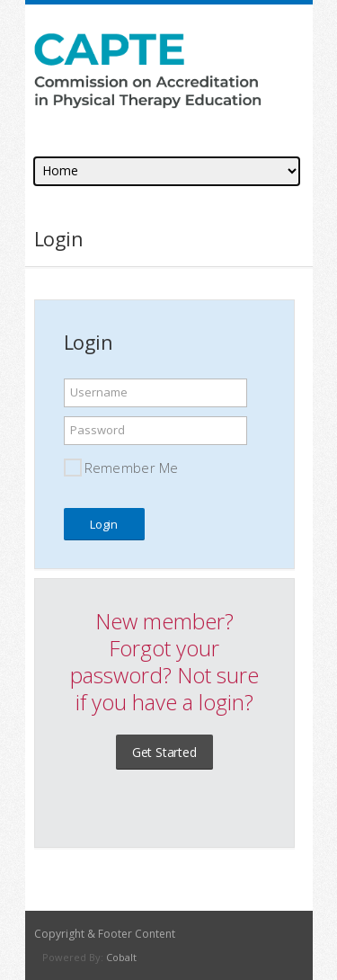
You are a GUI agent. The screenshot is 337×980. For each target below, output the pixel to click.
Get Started (164, 752)
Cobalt (121, 957)
